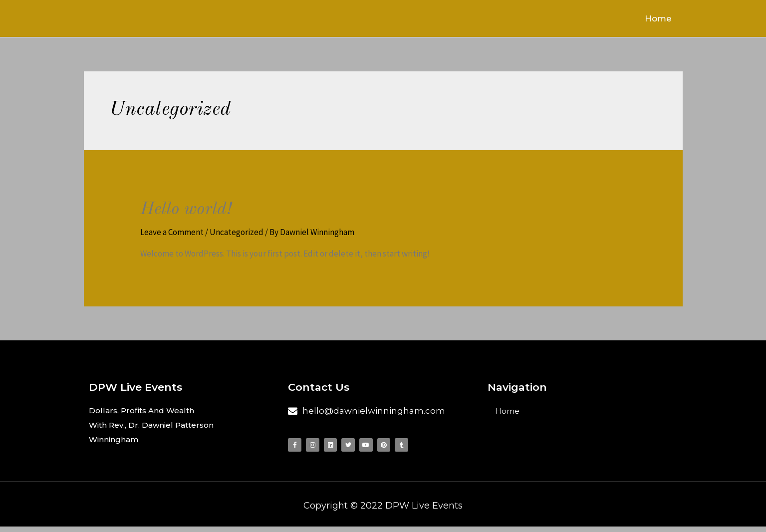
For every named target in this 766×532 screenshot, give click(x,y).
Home (664, 19)
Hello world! (192, 211)
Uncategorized (237, 234)
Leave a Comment (172, 234)
